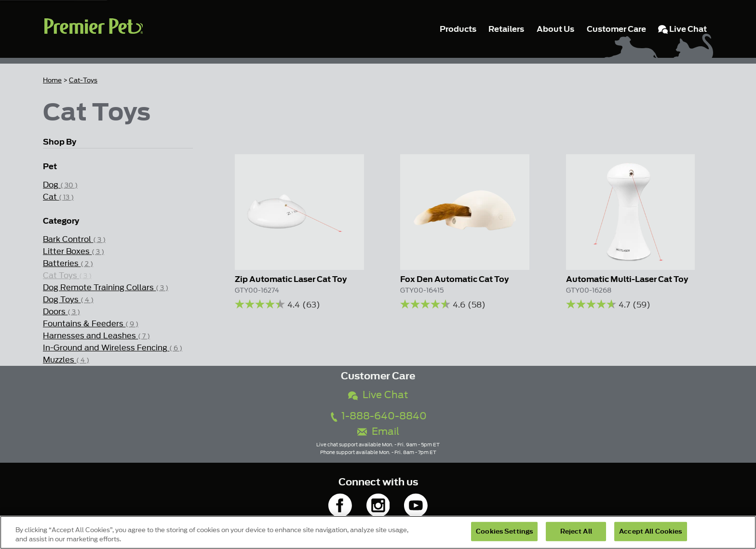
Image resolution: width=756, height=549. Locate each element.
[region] (378, 532)
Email (378, 432)
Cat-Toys (83, 80)
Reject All (576, 531)
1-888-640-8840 (378, 416)
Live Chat (378, 395)
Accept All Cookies (650, 531)
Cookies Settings (504, 531)
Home (52, 80)
